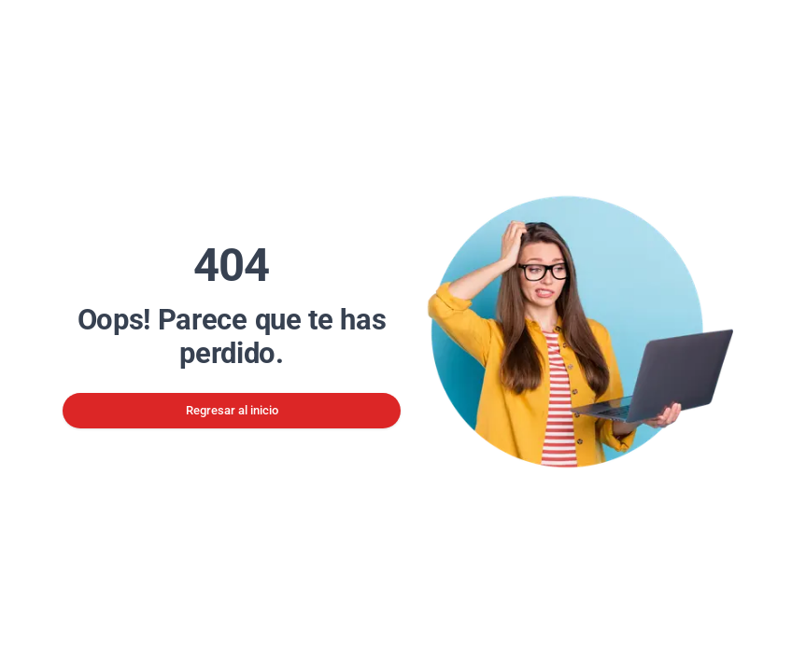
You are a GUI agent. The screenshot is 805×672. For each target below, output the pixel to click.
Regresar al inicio (232, 410)
